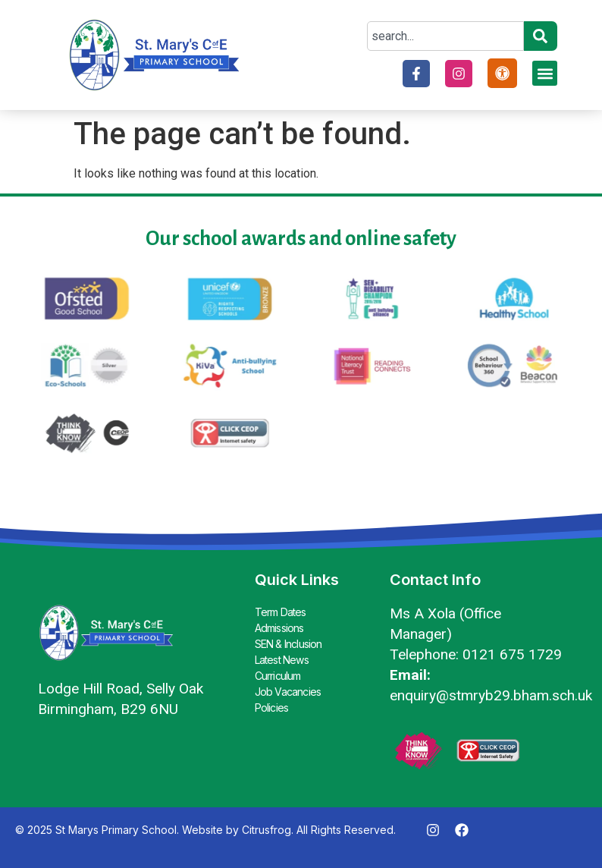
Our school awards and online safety (301, 239)
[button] (545, 73)
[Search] (541, 36)
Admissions (279, 628)
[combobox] (445, 36)
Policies (272, 708)
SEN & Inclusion (288, 644)
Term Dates (281, 612)
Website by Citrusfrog (237, 830)
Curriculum (278, 676)
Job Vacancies (288, 692)
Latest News (282, 660)
